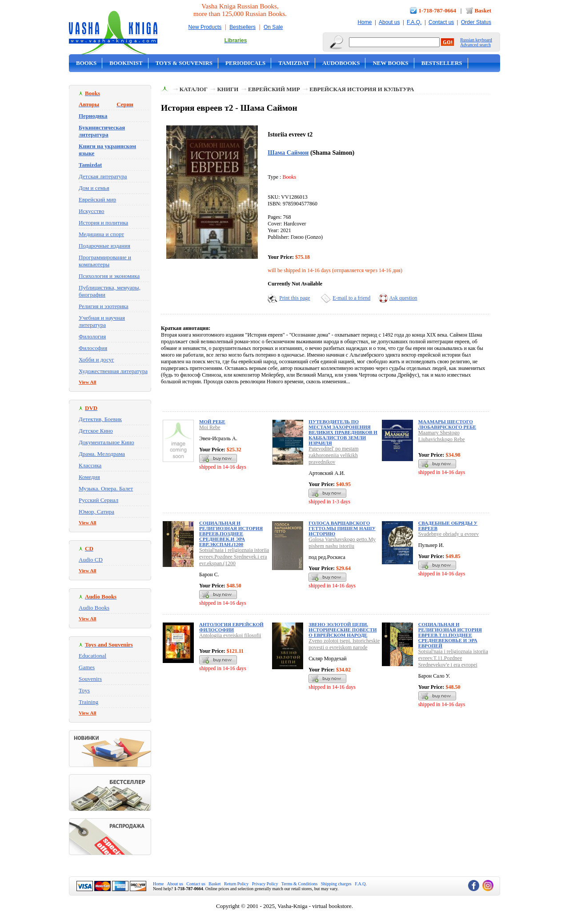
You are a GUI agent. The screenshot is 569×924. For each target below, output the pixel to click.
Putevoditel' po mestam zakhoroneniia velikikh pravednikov (333, 455)
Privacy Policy (265, 884)
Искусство (92, 211)
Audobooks (341, 63)
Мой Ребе (212, 422)
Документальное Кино (106, 442)
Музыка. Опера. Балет (106, 488)
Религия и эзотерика (104, 306)
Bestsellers (242, 27)
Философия (93, 348)
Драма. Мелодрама (102, 454)
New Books (390, 63)
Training (88, 702)
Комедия (89, 477)
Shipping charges (336, 884)
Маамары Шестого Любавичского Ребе (447, 424)
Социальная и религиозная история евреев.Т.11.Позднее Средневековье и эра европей (450, 635)
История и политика (103, 223)
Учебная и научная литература (102, 321)
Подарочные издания (104, 246)
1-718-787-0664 (438, 10)
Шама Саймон (288, 153)
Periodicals (245, 63)
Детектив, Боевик (100, 419)
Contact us (441, 22)
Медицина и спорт (101, 234)
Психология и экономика (109, 276)
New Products (205, 27)
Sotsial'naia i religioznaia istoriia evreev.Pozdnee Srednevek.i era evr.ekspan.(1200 (234, 557)
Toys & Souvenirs (184, 63)
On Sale (273, 27)
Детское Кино (96, 431)
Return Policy (236, 884)
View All (88, 382)
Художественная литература (113, 371)
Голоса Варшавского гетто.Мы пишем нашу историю (342, 528)
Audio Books (94, 608)
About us (389, 22)
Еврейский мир (97, 199)
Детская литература (103, 176)
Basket (483, 10)
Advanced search (475, 45)
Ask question (403, 298)
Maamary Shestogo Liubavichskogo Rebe (442, 436)
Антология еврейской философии (231, 627)
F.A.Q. (414, 22)
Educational (92, 656)
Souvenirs (90, 679)
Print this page (295, 298)
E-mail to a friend (351, 298)
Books (86, 63)
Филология (92, 336)
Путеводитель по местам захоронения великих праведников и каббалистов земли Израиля (343, 432)
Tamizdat (294, 63)
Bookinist (126, 63)
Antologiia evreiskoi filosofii (230, 635)
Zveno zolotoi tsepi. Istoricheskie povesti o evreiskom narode (344, 644)
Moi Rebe (210, 427)
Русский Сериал (98, 500)
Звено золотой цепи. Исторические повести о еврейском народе (343, 630)
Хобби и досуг (96, 360)
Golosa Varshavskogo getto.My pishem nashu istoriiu (342, 543)
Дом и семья (94, 188)
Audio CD (91, 560)
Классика (90, 465)
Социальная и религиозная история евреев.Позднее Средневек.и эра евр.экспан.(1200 (231, 534)
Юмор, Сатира (96, 512)
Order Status (476, 22)
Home (365, 22)
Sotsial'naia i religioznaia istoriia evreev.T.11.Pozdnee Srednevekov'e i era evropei (453, 658)
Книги (228, 89)
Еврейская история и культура (362, 89)
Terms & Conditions (300, 884)
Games (87, 667)
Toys (84, 690)
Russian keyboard (476, 40)
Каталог (194, 89)
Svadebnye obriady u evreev (449, 534)
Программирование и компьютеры (105, 261)
